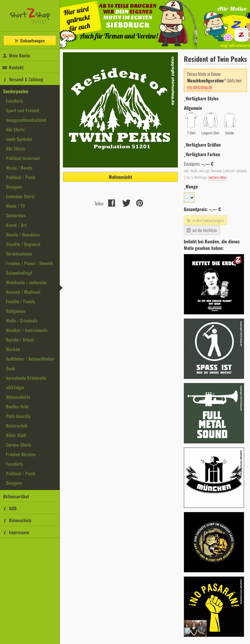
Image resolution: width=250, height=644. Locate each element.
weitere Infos (217, 177)
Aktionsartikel (16, 496)
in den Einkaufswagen (205, 220)
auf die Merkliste (201, 230)
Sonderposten (16, 91)
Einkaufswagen (29, 40)
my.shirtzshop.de (200, 87)
